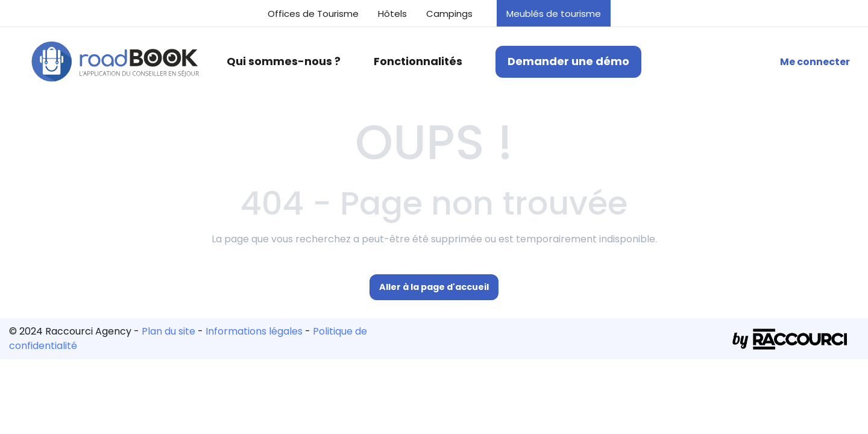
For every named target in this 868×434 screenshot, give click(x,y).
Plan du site (168, 331)
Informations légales (254, 331)
